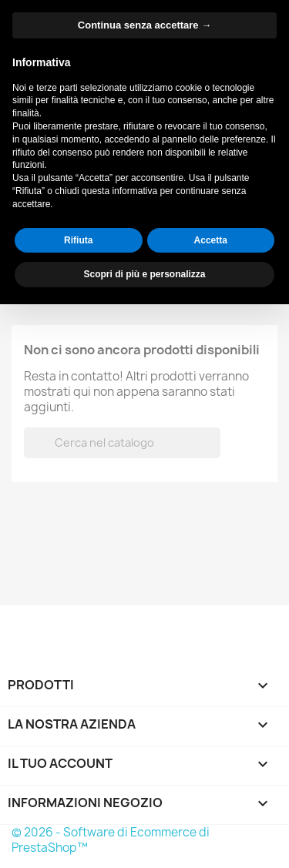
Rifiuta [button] (78, 803)
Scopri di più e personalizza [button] (144, 838)
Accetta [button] (211, 803)
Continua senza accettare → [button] (144, 589)
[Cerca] (175, 69)
